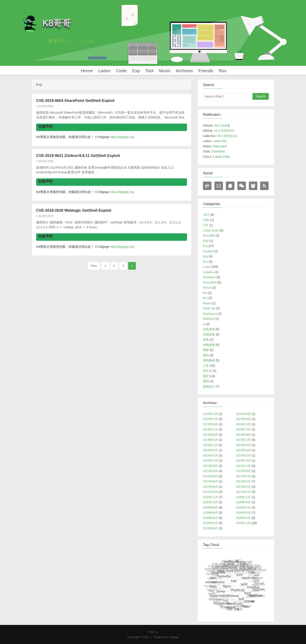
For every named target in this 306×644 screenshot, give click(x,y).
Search (261, 96)
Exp (135, 71)
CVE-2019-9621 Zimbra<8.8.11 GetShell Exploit (78, 156)
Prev (94, 266)
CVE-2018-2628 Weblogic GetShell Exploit (74, 210)
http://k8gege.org (122, 137)
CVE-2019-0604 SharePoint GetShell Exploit (75, 101)
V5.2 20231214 (227, 136)
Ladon (104, 71)
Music (164, 71)
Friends (205, 71)
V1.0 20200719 (224, 131)
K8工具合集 (222, 125)
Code (121, 71)
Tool (149, 71)
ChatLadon (220, 146)
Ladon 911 (220, 141)
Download (218, 151)
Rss (222, 71)
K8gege (174, 637)
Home (86, 71)
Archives (184, 71)
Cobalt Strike (221, 157)
